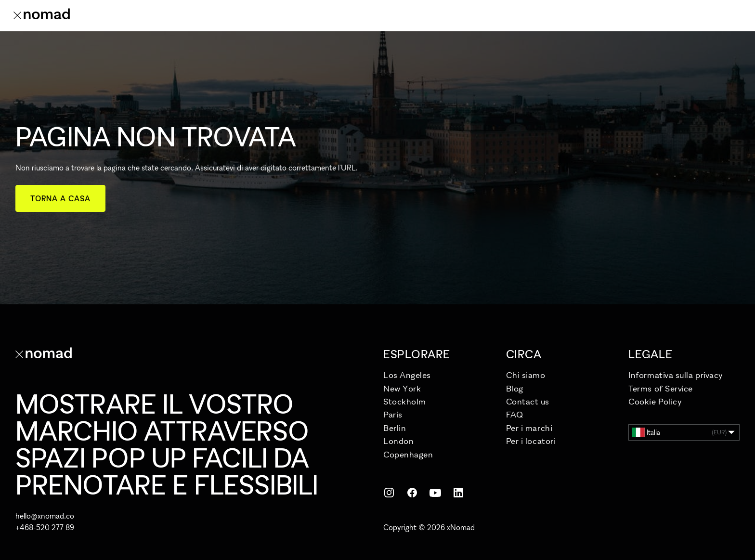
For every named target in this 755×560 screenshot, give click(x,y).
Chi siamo (526, 375)
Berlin (395, 428)
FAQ (515, 414)
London (398, 441)
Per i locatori (531, 441)
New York (402, 388)
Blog (515, 388)
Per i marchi (529, 428)
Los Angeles (407, 375)
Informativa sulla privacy (676, 375)
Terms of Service (661, 388)
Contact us (527, 401)
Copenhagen (408, 454)
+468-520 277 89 (45, 527)
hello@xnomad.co (45, 516)
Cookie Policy (655, 401)
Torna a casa (60, 198)
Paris (393, 414)
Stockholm (405, 401)
